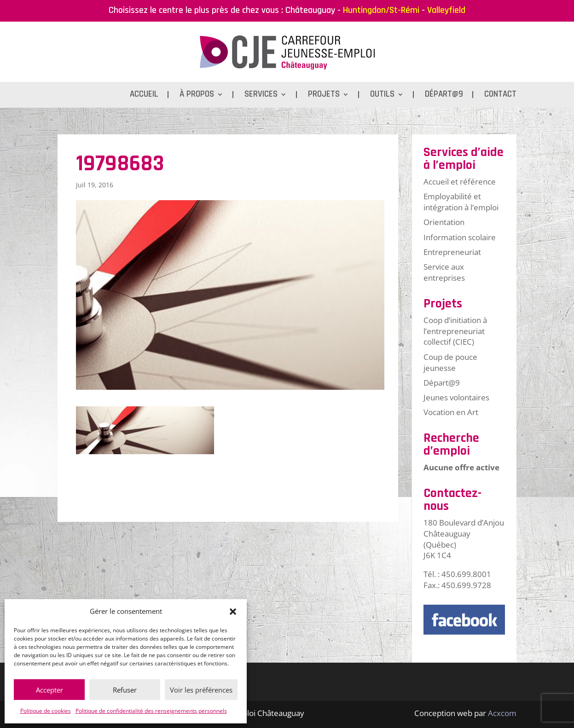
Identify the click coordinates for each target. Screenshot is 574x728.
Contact (500, 95)
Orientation (444, 222)
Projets (324, 95)
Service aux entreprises (444, 272)
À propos (197, 95)
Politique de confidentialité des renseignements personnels (151, 711)
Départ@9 (444, 95)
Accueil (144, 95)
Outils (382, 95)
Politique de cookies (46, 711)
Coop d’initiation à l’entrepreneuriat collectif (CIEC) (455, 331)
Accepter (49, 690)
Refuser (125, 690)
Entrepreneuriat (452, 252)
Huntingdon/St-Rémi (381, 10)
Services (261, 95)
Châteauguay (310, 10)
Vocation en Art (451, 412)
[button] (233, 612)
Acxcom (502, 713)
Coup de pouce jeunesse (450, 362)
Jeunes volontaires (456, 397)
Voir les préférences (201, 690)
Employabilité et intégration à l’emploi (461, 202)
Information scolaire (460, 237)
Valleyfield (446, 10)
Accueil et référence (460, 182)
